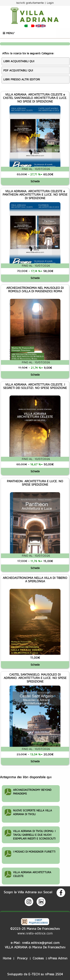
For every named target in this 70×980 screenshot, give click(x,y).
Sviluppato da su (35, 974)
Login (50, 3)
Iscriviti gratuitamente (30, 3)
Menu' (9, 33)
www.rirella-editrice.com (35, 933)
